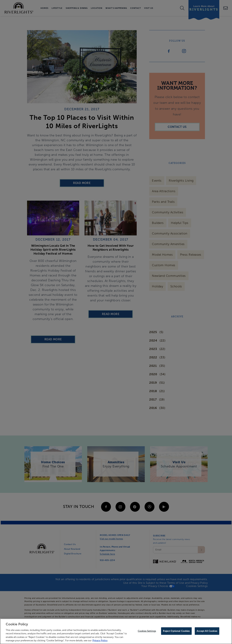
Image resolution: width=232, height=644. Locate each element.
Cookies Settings (147, 633)
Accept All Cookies (207, 633)
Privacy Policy (100, 642)
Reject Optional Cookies (176, 633)
